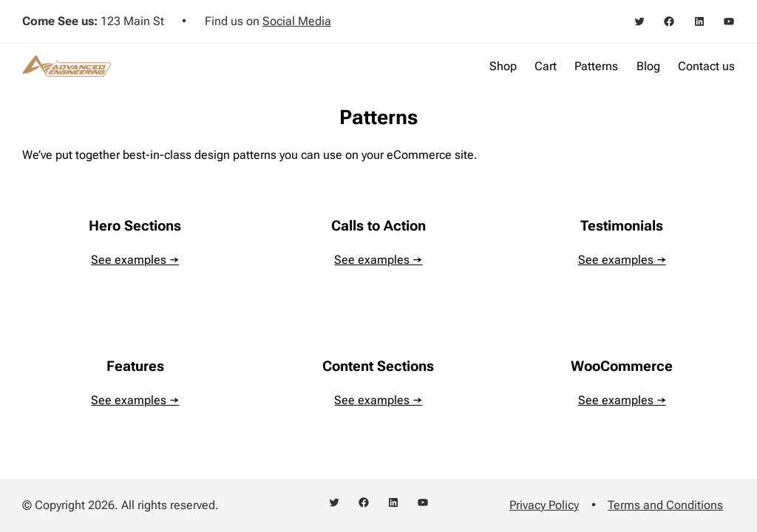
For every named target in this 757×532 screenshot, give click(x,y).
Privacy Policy (544, 505)
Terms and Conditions (665, 505)
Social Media (297, 21)
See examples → (135, 260)
